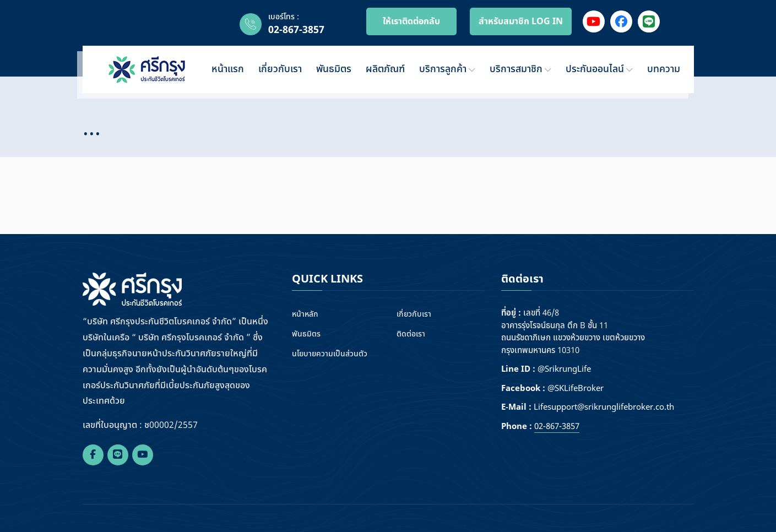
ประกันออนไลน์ (599, 69)
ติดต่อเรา (411, 334)
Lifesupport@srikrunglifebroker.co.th (604, 408)
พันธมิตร (334, 69)
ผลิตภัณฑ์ (385, 69)
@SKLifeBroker (576, 389)
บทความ (664, 69)
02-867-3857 (296, 30)
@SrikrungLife (564, 370)
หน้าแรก (228, 69)
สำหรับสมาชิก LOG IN (521, 21)
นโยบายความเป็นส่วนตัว (330, 354)
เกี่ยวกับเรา (280, 69)
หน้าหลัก (305, 314)
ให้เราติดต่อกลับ (411, 21)
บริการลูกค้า (447, 69)
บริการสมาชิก (520, 69)
